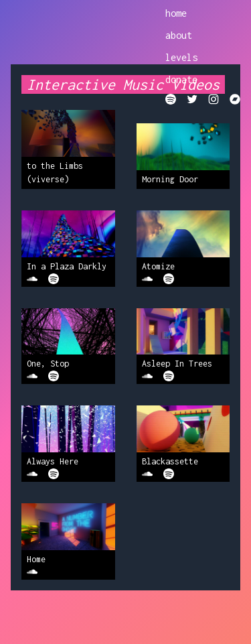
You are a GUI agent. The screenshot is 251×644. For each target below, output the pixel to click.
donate (181, 79)
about (179, 35)
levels (181, 57)
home (176, 13)
